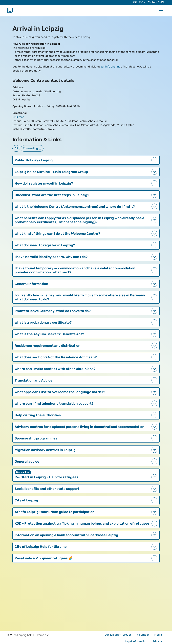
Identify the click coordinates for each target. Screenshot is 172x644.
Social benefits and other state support (47, 489)
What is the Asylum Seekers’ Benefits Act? (49, 334)
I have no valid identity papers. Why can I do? (51, 257)
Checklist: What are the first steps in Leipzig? (52, 195)
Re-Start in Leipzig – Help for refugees (46, 477)
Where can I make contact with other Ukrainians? (55, 369)
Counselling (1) (32, 148)
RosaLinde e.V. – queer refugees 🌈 (44, 558)
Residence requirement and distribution (48, 346)
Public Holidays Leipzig (34, 160)
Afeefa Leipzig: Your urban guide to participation (55, 512)
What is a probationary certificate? (43, 322)
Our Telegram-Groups (118, 635)
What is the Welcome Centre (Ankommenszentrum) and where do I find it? (75, 207)
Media (158, 635)
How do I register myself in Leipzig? (44, 183)
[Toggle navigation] (161, 11)
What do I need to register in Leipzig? (45, 245)
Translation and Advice (34, 380)
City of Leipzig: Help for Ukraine (41, 547)
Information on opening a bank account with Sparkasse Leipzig (66, 535)
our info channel (111, 67)
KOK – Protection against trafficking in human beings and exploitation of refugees (82, 523)
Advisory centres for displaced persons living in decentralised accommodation (80, 427)
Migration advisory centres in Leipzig (45, 450)
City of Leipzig (26, 500)
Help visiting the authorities (38, 415)
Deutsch (139, 2)
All (16, 148)
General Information (31, 284)
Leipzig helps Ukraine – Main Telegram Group (51, 172)
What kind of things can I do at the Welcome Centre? (57, 234)
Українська (156, 2)
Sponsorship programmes (36, 438)
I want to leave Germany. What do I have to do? (53, 311)
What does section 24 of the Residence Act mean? (56, 357)
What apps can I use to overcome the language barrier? (60, 392)
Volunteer (143, 635)
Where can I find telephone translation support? (54, 404)
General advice (27, 461)
